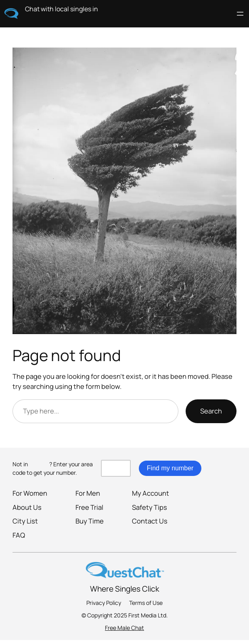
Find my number (170, 468)
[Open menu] (240, 14)
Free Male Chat (124, 628)
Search (211, 411)
